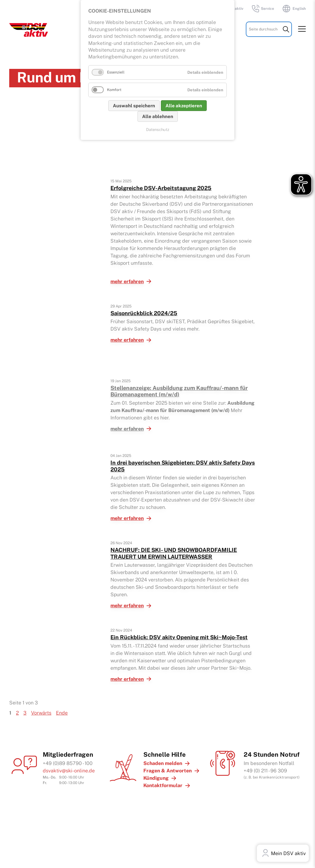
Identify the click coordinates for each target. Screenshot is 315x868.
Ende (62, 713)
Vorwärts (41, 713)
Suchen (286, 30)
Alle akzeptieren (184, 106)
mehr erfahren (127, 281)
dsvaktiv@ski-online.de (69, 771)
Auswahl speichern (134, 106)
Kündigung (156, 778)
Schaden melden (163, 763)
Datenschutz (158, 130)
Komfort (114, 90)
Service (263, 9)
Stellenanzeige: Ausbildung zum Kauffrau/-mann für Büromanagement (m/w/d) (179, 391)
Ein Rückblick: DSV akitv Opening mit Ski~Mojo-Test (179, 637)
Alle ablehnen (158, 116)
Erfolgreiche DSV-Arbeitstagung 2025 (161, 188)
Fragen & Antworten (167, 771)
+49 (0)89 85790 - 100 (68, 763)
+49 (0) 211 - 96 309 (265, 771)
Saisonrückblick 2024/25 (144, 313)
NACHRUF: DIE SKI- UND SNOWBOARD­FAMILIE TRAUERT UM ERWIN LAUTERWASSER (174, 553)
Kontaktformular (163, 785)
